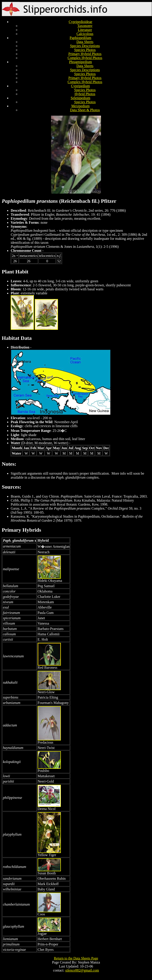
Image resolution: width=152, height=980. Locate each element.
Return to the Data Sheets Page (76, 958)
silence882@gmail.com (82, 970)
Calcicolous (85, 34)
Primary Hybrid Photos (85, 54)
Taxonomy (85, 26)
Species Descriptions (85, 46)
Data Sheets (85, 42)
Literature (85, 30)
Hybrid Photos (85, 94)
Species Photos (85, 50)
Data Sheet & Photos (85, 110)
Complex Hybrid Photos (85, 58)
